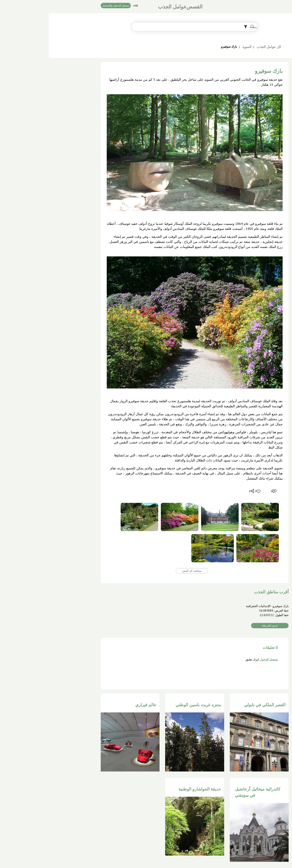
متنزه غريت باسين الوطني (150, 705)
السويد (198, 47)
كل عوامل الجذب (220, 47)
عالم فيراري (97, 705)
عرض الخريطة (221, 626)
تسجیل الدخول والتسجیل (67, 5)
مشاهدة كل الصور (143, 571)
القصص (146, 7)
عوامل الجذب (124, 7)
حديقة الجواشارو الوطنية (151, 789)
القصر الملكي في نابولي (216, 705)
